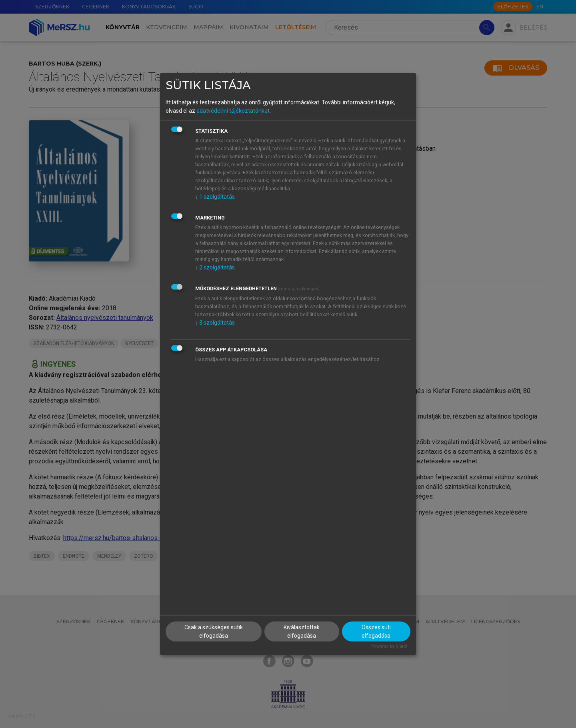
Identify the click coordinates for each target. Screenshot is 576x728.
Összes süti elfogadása (376, 631)
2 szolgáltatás (215, 267)
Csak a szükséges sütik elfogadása (214, 631)
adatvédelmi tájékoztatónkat (233, 111)
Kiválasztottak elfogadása (302, 631)
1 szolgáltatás (215, 197)
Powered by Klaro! (389, 646)
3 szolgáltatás (215, 323)
